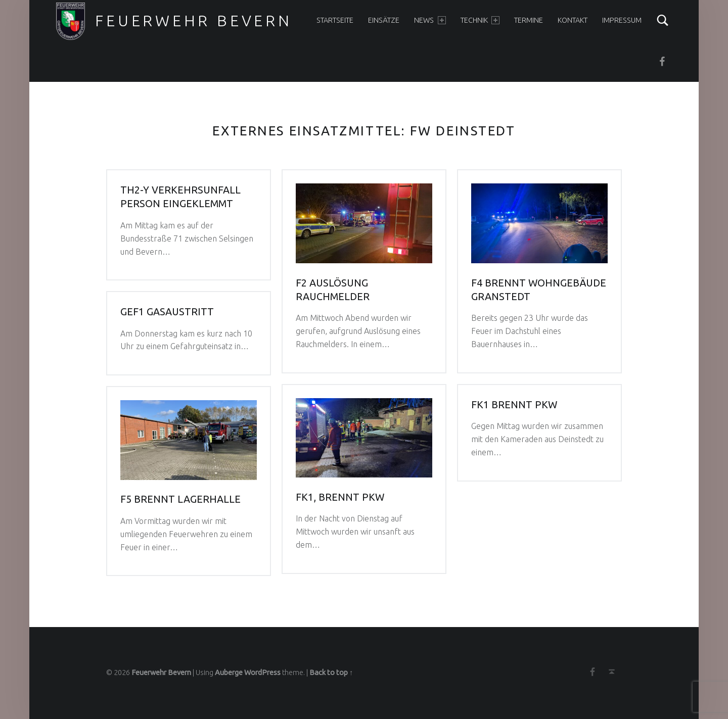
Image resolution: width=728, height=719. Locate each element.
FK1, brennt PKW (340, 497)
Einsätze (384, 20)
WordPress (262, 673)
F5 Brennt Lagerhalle (180, 499)
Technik (480, 20)
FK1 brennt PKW (514, 405)
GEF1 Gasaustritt (167, 312)
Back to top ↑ (331, 673)
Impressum (622, 20)
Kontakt (573, 20)
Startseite (335, 20)
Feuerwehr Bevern (193, 21)
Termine (529, 20)
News (430, 20)
